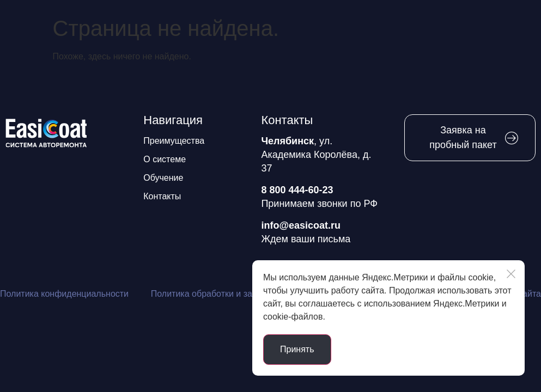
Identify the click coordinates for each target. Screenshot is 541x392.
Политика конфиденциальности (64, 294)
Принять (297, 349)
